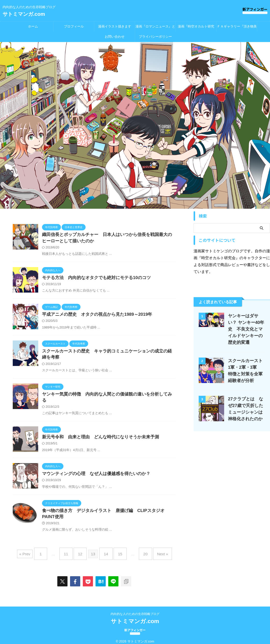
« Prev (33, 551)
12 (83, 551)
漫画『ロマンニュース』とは (155, 28)
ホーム (33, 26)
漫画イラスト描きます (115, 26)
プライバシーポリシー (155, 37)
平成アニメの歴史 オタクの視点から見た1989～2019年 (94, 316)
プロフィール (74, 26)
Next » (155, 551)
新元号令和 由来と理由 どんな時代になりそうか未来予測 (97, 434)
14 (106, 551)
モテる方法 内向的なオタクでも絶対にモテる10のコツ (93, 279)
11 (71, 551)
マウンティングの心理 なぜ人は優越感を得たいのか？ (95, 472)
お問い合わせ (115, 37)
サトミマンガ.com (24, 14)
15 (118, 551)
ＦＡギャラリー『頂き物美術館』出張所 (237, 28)
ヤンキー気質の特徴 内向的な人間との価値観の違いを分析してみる (109, 397)
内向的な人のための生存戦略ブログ (135, 609)
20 (141, 551)
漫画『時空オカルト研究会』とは (196, 28)
